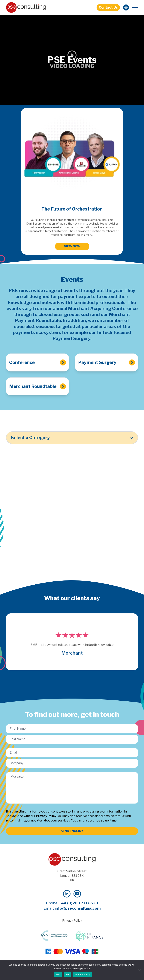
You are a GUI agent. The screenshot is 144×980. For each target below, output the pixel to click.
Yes (58, 974)
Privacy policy (82, 974)
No (67, 974)
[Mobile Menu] (135, 7)
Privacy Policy (46, 816)
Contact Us (108, 7)
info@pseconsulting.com (78, 908)
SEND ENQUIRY (72, 831)
